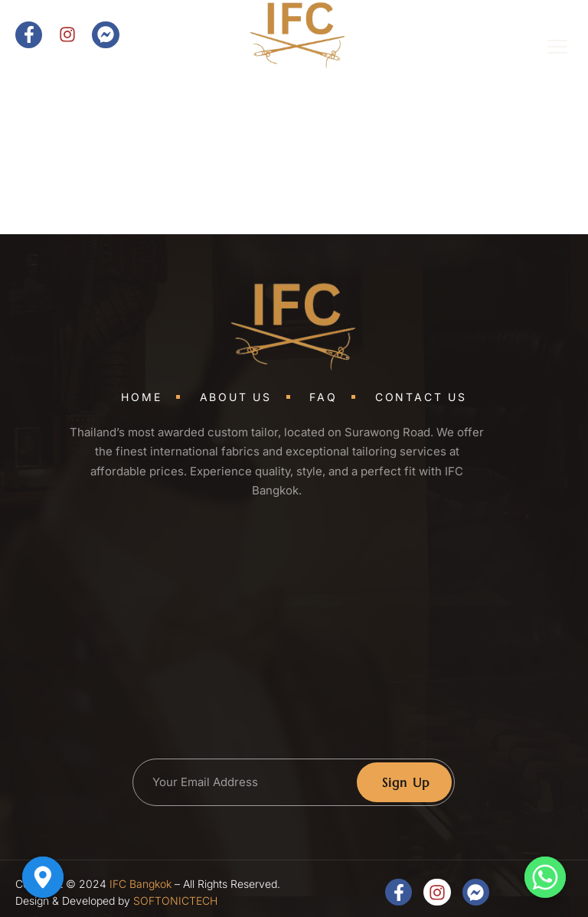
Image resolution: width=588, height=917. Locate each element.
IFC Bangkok (140, 884)
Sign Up (406, 782)
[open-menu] (547, 49)
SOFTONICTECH (175, 901)
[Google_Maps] (43, 877)
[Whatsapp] (545, 877)
